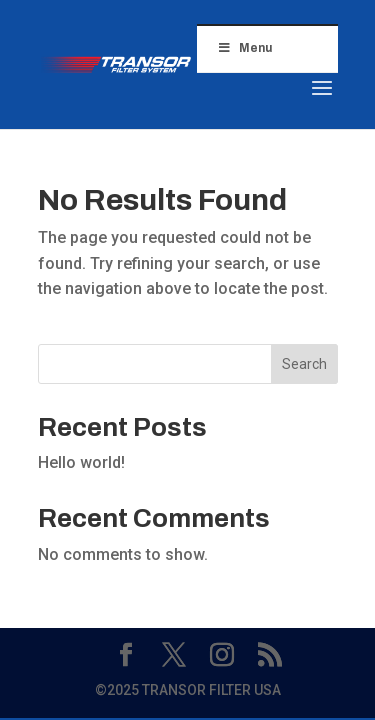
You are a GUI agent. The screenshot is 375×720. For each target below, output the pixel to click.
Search (304, 364)
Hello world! (81, 462)
